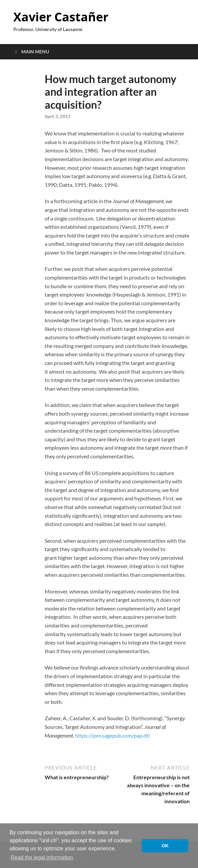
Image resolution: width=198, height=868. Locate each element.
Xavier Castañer (61, 17)
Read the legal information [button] (42, 857)
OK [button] (165, 846)
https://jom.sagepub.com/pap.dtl (112, 735)
